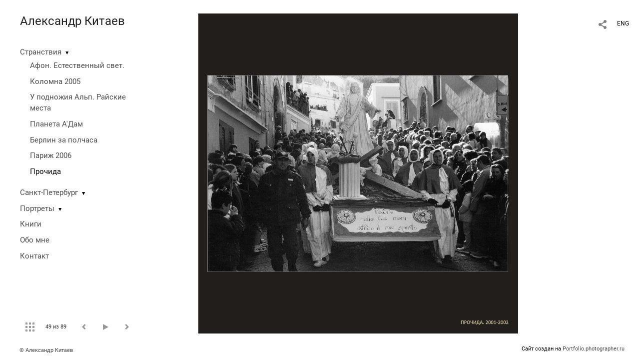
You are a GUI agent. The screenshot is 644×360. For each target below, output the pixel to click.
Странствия (41, 52)
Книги (31, 224)
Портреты (37, 208)
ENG (623, 23)
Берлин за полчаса (64, 140)
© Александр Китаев (46, 350)
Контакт (34, 256)
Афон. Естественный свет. (77, 65)
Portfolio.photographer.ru (594, 349)
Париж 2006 (51, 155)
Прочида (45, 171)
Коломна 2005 (55, 81)
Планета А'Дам (56, 124)
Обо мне (35, 240)
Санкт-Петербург (49, 192)
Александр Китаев (72, 21)
